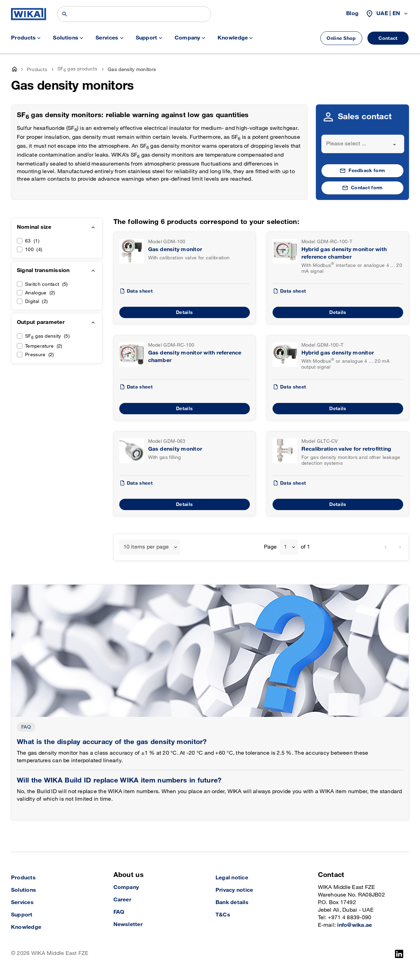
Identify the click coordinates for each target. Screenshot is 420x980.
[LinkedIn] (399, 954)
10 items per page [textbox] (146, 547)
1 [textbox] (285, 547)
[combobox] (363, 144)
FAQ (26, 727)
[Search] (134, 14)
